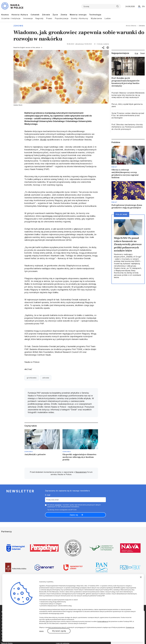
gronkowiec (32, 378)
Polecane (122, 214)
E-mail (48, 495)
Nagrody (39, 18)
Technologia (95, 15)
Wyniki (43, 140)
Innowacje (28, 18)
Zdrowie (46, 15)
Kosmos (5, 15)
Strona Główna (131, 26)
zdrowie (46, 378)
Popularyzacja (62, 18)
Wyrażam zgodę (59, 631)
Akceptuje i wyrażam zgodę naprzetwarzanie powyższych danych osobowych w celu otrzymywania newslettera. (74, 506)
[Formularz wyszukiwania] (101, 6)
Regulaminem (81, 472)
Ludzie (108, 18)
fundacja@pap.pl (103, 621)
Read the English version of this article (27, 47)
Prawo (49, 18)
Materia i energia (78, 15)
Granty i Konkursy (80, 18)
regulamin (58, 505)
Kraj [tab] (136, 53)
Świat (114, 167)
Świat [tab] (142, 53)
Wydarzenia (96, 18)
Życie (55, 15)
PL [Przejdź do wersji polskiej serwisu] (139, 6)
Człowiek (35, 15)
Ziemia (64, 15)
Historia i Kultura (20, 15)
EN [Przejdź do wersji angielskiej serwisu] (143, 6)
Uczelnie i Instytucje (11, 18)
